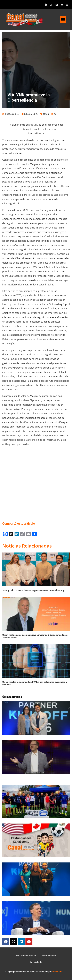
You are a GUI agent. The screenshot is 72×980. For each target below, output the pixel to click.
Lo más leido (36, 962)
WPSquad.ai (58, 972)
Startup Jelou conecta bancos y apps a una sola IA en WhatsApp (33, 590)
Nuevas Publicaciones (26, 955)
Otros (46, 114)
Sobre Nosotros (49, 955)
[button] (63, 19)
